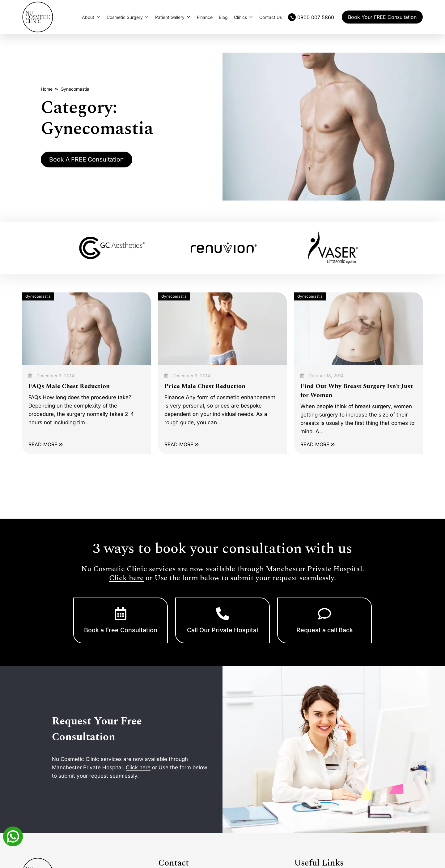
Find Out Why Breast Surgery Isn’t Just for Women (357, 391)
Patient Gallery (173, 17)
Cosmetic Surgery (128, 17)
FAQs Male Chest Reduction (69, 386)
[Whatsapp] (13, 836)
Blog (223, 17)
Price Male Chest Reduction (205, 386)
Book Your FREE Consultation (382, 17)
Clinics (244, 17)
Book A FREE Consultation (88, 159)
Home (47, 89)
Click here (126, 578)
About (91, 17)
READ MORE (46, 444)
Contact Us (271, 17)
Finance (205, 17)
